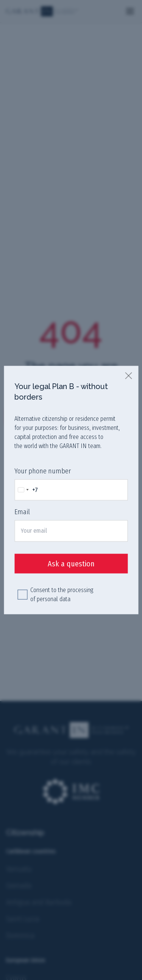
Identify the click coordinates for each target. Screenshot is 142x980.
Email (22, 512)
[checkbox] (22, 594)
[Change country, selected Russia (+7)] (26, 490)
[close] (129, 375)
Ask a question (71, 563)
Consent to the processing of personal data (62, 594)
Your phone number (43, 471)
